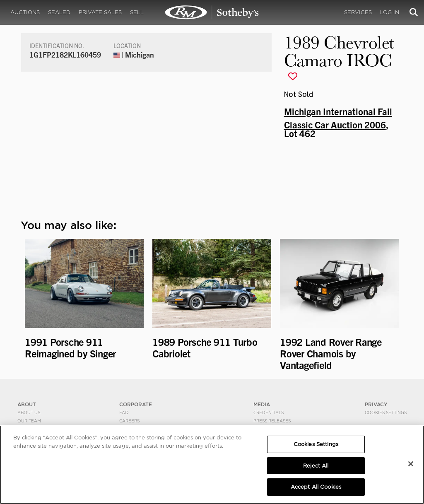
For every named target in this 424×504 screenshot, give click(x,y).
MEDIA (262, 404)
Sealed (59, 12)
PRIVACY (376, 404)
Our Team (29, 421)
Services (358, 12)
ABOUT (27, 404)
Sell (137, 12)
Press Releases (272, 421)
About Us (29, 412)
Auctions (25, 12)
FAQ (124, 412)
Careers (129, 421)
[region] (212, 465)
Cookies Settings (386, 412)
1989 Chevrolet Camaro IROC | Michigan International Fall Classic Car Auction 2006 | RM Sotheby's (212, 12)
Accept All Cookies (316, 487)
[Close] (411, 464)
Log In (390, 12)
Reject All (316, 466)
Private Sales (100, 12)
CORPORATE (136, 404)
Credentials (269, 412)
